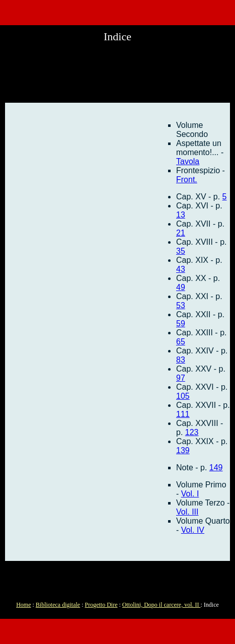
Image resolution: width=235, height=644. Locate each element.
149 (216, 468)
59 (181, 324)
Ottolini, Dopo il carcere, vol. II (162, 605)
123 (192, 432)
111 (183, 414)
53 (181, 305)
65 (181, 342)
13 (181, 215)
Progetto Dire (101, 605)
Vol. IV (193, 530)
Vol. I (190, 494)
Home (23, 605)
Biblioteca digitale (58, 605)
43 (181, 269)
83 (181, 360)
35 (181, 251)
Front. (187, 180)
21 (181, 233)
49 (181, 287)
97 (181, 378)
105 (183, 396)
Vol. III (187, 512)
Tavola (188, 161)
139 (183, 450)
